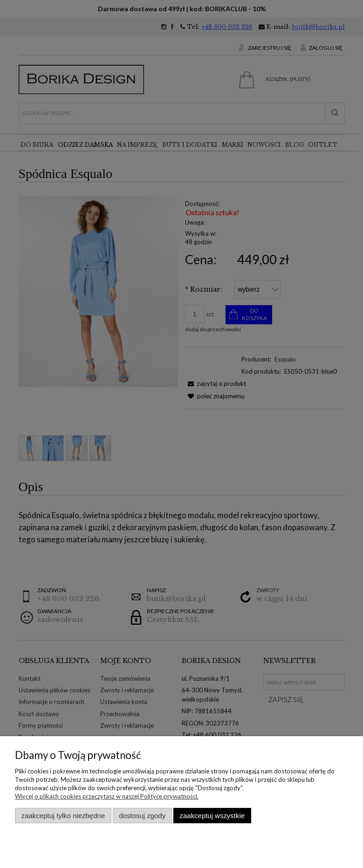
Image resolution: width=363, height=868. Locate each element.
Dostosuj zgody (142, 816)
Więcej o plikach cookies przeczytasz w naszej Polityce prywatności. (107, 796)
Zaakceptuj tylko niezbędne (63, 816)
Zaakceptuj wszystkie (212, 816)
